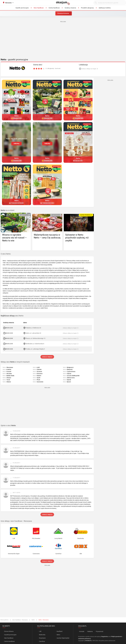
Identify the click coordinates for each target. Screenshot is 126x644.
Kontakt (82, 631)
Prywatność (100, 631)
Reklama (90, 631)
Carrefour (42, 641)
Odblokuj (16, 143)
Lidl (40, 631)
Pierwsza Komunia (63, 13)
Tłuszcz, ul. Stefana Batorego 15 (35, 338)
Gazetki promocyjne (10, 635)
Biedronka (42, 635)
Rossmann (42, 638)
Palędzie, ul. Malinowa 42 (33, 328)
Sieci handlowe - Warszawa (20, 620)
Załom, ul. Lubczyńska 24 (33, 333)
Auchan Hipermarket (63, 638)
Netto (33, 620)
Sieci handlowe (9, 638)
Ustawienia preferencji (84, 639)
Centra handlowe (9, 641)
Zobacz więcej (47, 357)
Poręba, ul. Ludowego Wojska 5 (35, 349)
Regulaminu (105, 637)
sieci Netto (12, 316)
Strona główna (4, 620)
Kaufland (60, 631)
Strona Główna (9, 631)
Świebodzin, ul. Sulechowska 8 (35, 344)
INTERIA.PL (88, 641)
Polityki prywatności (117, 637)
